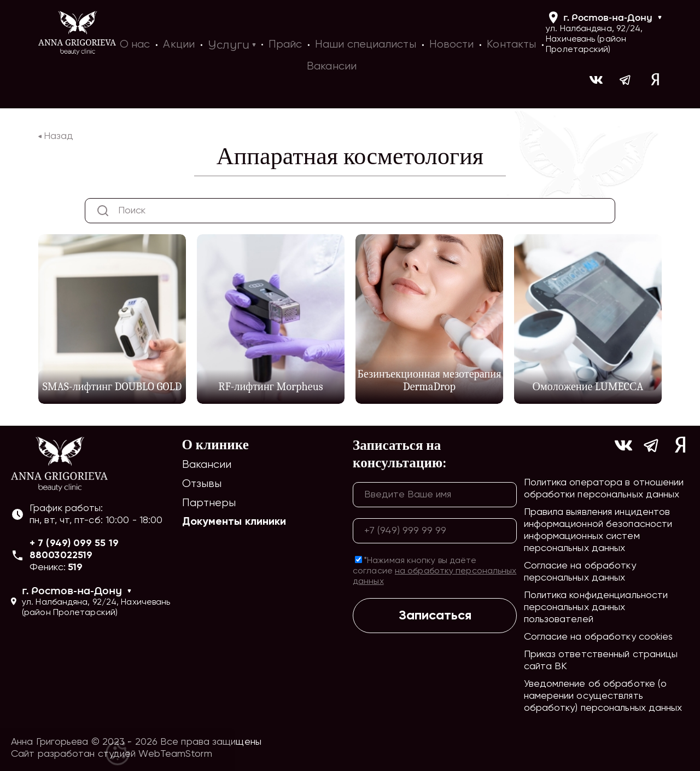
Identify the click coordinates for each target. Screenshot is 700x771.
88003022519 (61, 555)
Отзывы (202, 484)
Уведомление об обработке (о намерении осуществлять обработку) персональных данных (603, 696)
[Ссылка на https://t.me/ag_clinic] (626, 82)
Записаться (435, 616)
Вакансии (207, 465)
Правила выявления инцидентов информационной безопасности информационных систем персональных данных (598, 530)
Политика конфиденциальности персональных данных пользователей (596, 607)
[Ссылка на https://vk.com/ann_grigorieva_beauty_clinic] (596, 82)
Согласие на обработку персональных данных (580, 572)
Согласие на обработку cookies (599, 637)
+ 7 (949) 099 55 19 (74, 543)
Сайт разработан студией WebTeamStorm (112, 754)
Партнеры (209, 503)
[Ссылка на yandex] (655, 82)
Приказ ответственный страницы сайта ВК (601, 660)
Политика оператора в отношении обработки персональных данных (604, 489)
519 (75, 567)
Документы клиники (234, 522)
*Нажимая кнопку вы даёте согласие (434, 571)
